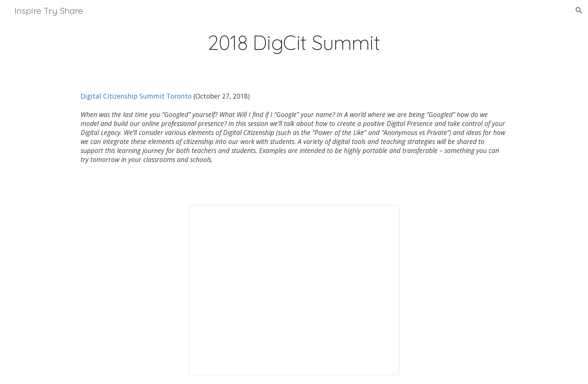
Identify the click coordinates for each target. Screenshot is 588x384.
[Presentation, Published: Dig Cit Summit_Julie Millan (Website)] (294, 290)
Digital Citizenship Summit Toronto (136, 96)
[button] (579, 10)
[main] (294, 43)
